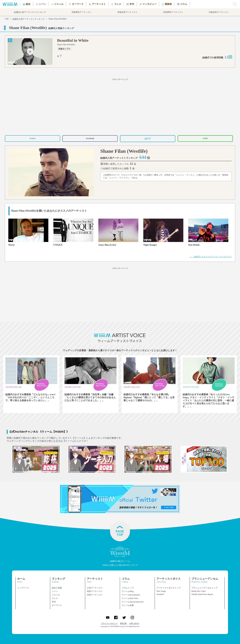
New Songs (161, 591)
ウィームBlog (128, 591)
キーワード (57, 605)
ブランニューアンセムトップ (204, 588)
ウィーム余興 (128, 605)
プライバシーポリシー (109, 623)
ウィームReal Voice (130, 598)
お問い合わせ (134, 623)
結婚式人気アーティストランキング (28, 19)
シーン (55, 591)
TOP (7, 19)
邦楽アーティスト (95, 591)
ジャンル (56, 595)
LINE (205, 138)
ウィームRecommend (131, 595)
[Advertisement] (120, 106)
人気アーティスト (95, 588)
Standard (160, 594)
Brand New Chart (199, 591)
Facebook (90, 138)
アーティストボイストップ (168, 588)
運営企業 (123, 623)
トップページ (23, 588)
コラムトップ (128, 588)
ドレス (55, 598)
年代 (54, 602)
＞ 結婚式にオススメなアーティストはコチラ (211, 257)
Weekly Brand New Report (202, 594)
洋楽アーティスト (95, 595)
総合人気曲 (57, 588)
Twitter (32, 138)
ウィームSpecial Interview (133, 602)
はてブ (148, 139)
